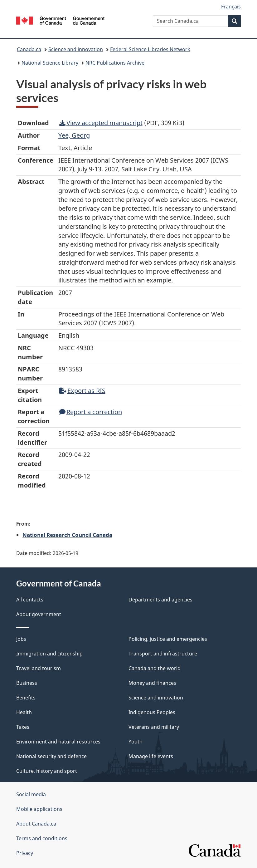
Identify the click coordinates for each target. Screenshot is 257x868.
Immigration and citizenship (49, 654)
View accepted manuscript (101, 123)
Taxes (23, 727)
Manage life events (151, 756)
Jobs (21, 639)
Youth (136, 742)
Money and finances (152, 683)
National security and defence (51, 756)
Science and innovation (76, 49)
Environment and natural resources (58, 742)
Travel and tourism (39, 668)
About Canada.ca (36, 824)
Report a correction (91, 412)
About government (39, 614)
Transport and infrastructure (163, 654)
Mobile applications (39, 809)
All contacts (30, 600)
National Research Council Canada (67, 535)
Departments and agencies (160, 600)
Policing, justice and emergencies (168, 639)
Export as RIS (82, 391)
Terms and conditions (42, 838)
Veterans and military (154, 727)
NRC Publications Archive (115, 63)
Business (27, 683)
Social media (31, 794)
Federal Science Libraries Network (150, 49)
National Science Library (50, 63)
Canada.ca (29, 49)
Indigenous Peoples (152, 712)
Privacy (25, 853)
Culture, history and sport (47, 771)
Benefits (26, 698)
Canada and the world (155, 668)
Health (24, 712)
